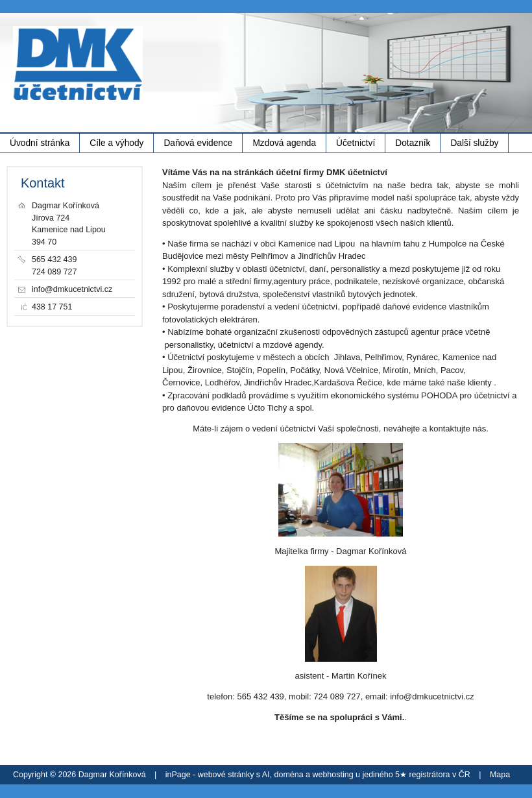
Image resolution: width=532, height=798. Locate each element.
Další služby (474, 143)
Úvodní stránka (40, 143)
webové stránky (226, 775)
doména (289, 775)
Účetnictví (356, 143)
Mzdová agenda (284, 143)
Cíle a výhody (116, 143)
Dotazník (413, 143)
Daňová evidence (198, 143)
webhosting (333, 775)
